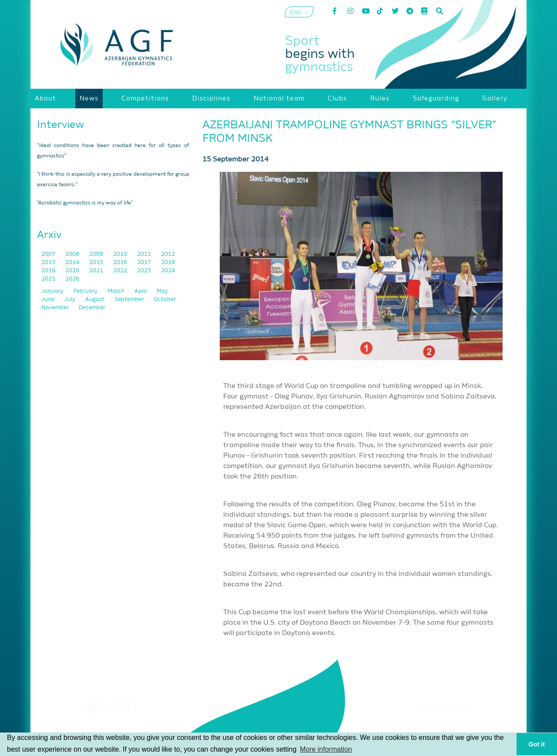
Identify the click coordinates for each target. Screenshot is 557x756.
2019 (49, 271)
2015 (97, 263)
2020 (73, 271)
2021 (97, 271)
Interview (60, 125)
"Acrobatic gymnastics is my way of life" (85, 203)
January (53, 291)
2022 (121, 271)
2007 (49, 254)
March (117, 291)
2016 (121, 263)
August (96, 299)
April (141, 291)
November (56, 308)
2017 (145, 263)
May (162, 291)
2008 (73, 254)
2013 (49, 263)
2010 (121, 254)
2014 (73, 263)
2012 (168, 254)
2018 (168, 263)
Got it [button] (537, 744)
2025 (49, 279)
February (86, 291)
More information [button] (326, 749)
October (165, 299)
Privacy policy (444, 732)
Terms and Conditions (444, 721)
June (49, 299)
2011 (145, 254)
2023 (145, 271)
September (130, 299)
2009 (97, 254)
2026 (72, 279)
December (92, 308)
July (70, 299)
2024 (168, 271)
